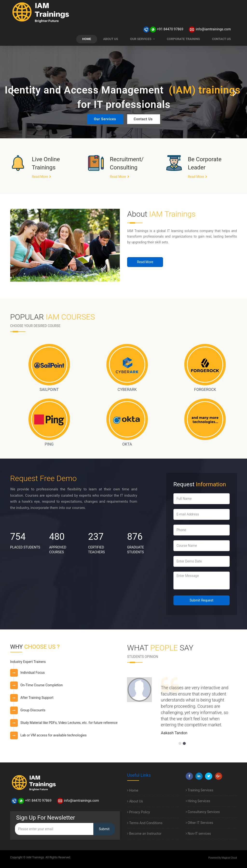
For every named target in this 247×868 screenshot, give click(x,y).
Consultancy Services (203, 812)
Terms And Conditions (145, 823)
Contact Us (143, 119)
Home (133, 790)
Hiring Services (198, 801)
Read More (40, 177)
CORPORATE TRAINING (183, 39)
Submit (104, 829)
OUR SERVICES (142, 39)
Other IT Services (199, 823)
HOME (87, 39)
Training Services (200, 790)
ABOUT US (111, 39)
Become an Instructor (144, 834)
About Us (135, 801)
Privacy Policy (139, 812)
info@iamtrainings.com (210, 29)
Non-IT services (198, 834)
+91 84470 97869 (163, 29)
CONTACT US (221, 39)
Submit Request (202, 600)
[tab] (65, 664)
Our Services (105, 119)
